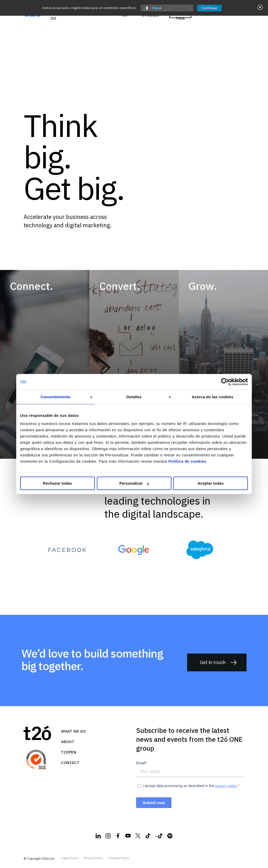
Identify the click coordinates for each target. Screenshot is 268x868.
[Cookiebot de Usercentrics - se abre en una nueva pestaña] (225, 382)
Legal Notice (70, 858)
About (68, 742)
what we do (73, 731)
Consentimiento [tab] (56, 397)
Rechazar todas (57, 483)
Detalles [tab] (134, 397)
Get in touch (219, 662)
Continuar (209, 8)
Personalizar (134, 483)
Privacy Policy (93, 858)
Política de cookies (188, 461)
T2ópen (69, 752)
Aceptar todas (210, 483)
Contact (70, 763)
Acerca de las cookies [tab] (213, 397)
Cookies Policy (119, 858)
